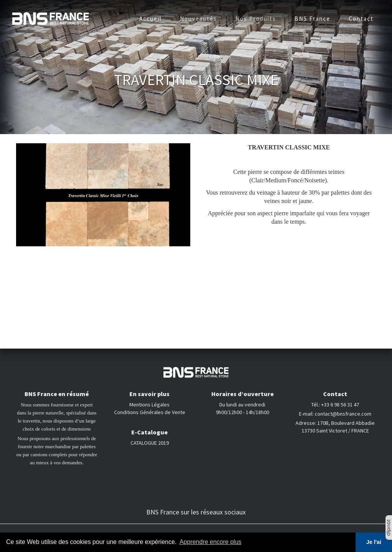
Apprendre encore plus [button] (211, 542)
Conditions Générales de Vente (150, 412)
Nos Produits (256, 19)
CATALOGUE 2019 (150, 443)
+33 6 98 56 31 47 (340, 405)
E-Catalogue (149, 432)
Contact (361, 19)
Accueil (150, 19)
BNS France (312, 19)
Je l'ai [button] (374, 542)
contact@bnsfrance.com (343, 414)
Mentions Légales (149, 405)
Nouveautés (198, 19)
